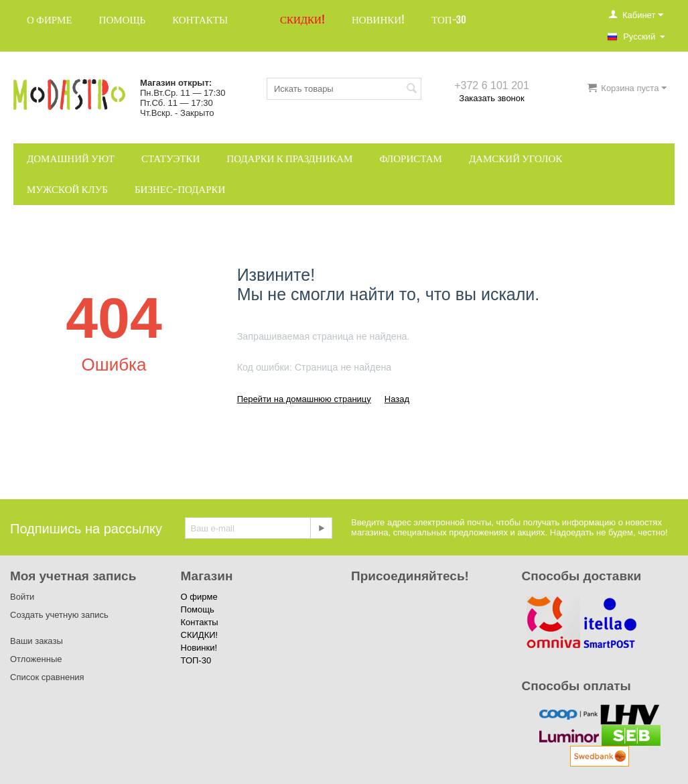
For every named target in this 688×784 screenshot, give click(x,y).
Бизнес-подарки (180, 189)
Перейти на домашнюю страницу (304, 399)
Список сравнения (47, 677)
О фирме (50, 20)
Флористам (411, 158)
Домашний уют (71, 158)
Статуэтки (170, 158)
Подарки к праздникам (289, 158)
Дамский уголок (515, 158)
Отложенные (36, 659)
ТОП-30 (449, 20)
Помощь (123, 20)
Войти (22, 597)
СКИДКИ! (302, 20)
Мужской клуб (67, 189)
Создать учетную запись (59, 615)
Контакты (200, 20)
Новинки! (378, 20)
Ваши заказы (37, 641)
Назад (397, 399)
